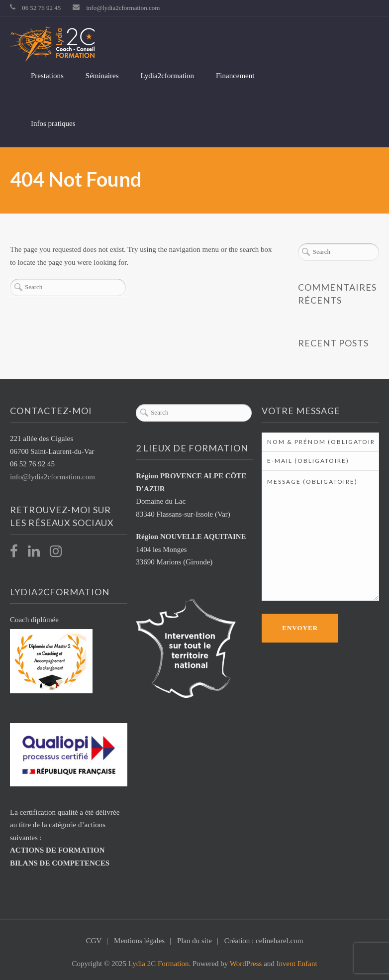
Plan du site (194, 941)
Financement (235, 76)
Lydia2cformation (167, 76)
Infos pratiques (53, 123)
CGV (94, 941)
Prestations (47, 76)
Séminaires (102, 76)
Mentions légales (139, 941)
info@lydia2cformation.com (123, 8)
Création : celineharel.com (264, 941)
